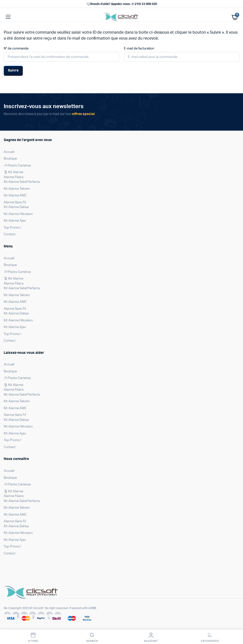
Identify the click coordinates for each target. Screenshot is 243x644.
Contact (10, 234)
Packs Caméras (17, 166)
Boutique (10, 159)
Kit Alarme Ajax (15, 221)
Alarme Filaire (14, 177)
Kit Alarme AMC (15, 196)
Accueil (9, 152)
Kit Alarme (13, 172)
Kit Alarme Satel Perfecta (22, 182)
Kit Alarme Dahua (16, 207)
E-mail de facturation (139, 49)
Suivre (13, 71)
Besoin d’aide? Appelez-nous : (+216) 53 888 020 (121, 4)
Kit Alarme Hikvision (18, 214)
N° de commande (16, 49)
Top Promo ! (12, 228)
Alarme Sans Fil (15, 203)
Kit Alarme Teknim (17, 189)
